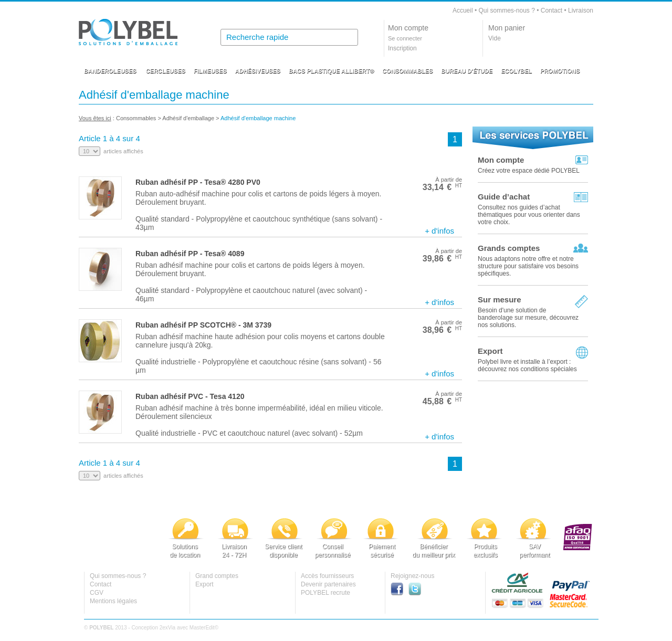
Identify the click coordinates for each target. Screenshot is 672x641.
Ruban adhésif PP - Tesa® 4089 (190, 254)
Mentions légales (113, 601)
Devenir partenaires (328, 584)
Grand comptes (217, 576)
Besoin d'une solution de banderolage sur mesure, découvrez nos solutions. (528, 318)
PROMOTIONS (560, 71)
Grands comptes (509, 248)
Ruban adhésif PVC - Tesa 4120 (190, 396)
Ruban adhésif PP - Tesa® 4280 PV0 (198, 182)
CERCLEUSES (166, 71)
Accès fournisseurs (327, 576)
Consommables (136, 118)
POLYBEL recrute (325, 593)
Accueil (463, 10)
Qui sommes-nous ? (506, 10)
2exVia (167, 628)
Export (490, 351)
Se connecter (405, 38)
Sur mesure (500, 300)
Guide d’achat (504, 197)
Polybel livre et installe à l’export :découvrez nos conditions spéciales (527, 365)
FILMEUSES (210, 71)
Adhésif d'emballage (188, 118)
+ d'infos (439, 231)
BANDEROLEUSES (110, 71)
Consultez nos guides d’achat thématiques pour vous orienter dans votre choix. (529, 215)
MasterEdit (202, 628)
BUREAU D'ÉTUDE (467, 71)
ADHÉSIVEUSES (258, 71)
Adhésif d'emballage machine (258, 118)
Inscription (402, 48)
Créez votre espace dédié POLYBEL (529, 171)
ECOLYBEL (516, 71)
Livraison (581, 10)
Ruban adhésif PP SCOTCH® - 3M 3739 (203, 325)
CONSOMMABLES (407, 71)
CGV (97, 593)
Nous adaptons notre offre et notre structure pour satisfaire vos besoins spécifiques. (528, 266)
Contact (552, 10)
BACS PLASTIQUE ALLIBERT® (331, 71)
